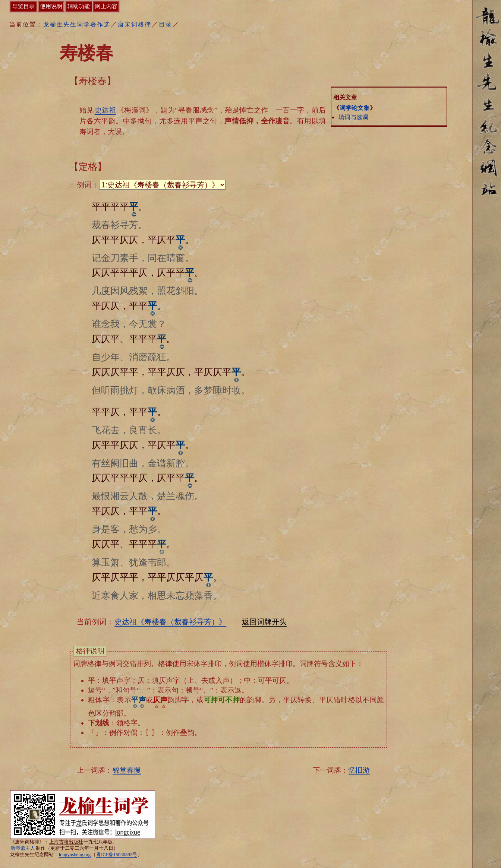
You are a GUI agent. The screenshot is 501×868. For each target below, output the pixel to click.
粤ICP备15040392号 (117, 855)
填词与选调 (353, 117)
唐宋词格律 (135, 24)
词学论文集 (355, 108)
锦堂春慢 (127, 770)
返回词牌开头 (264, 622)
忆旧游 (359, 770)
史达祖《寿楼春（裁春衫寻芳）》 (170, 622)
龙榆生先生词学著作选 (77, 24)
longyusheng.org (75, 855)
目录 (166, 24)
